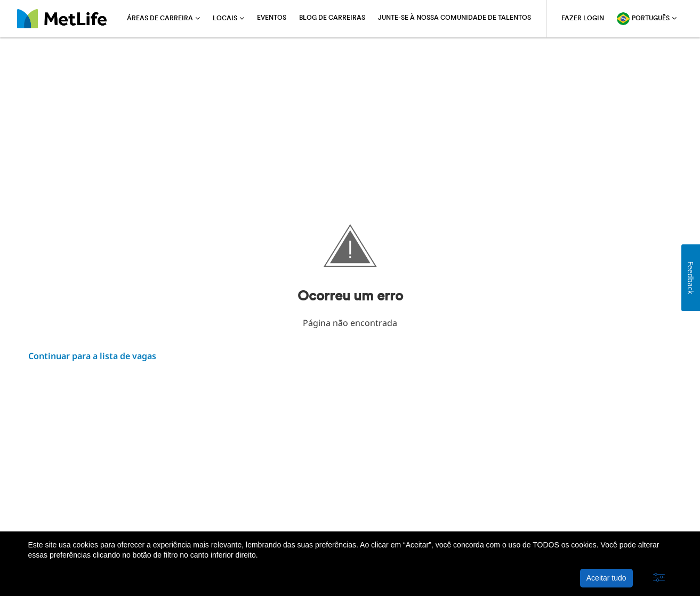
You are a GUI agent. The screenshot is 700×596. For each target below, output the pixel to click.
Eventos (272, 18)
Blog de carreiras (332, 18)
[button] (659, 578)
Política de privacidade (139, 504)
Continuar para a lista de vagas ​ (92, 356)
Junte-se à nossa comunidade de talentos (454, 18)
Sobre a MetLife (57, 504)
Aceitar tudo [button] (606, 578)
